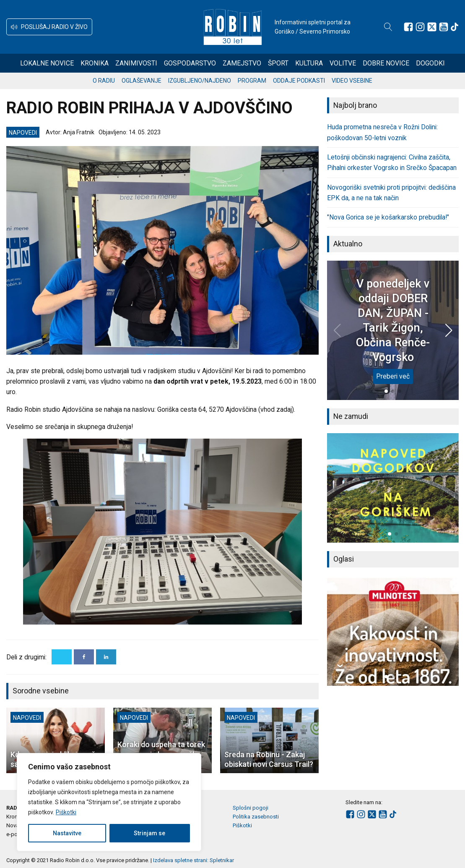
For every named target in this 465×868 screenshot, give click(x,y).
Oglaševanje (142, 81)
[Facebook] (84, 657)
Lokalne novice (47, 63)
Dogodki (430, 63)
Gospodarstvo (190, 63)
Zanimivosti (136, 63)
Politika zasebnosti (256, 817)
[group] (393, 488)
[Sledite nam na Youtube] (444, 27)
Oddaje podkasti (299, 81)
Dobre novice (386, 63)
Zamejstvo (242, 63)
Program (252, 81)
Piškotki (66, 812)
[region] (109, 802)
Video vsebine (352, 81)
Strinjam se (149, 833)
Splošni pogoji (251, 808)
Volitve (343, 63)
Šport (278, 63)
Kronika (95, 63)
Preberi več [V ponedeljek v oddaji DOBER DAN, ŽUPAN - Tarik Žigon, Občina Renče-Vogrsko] (393, 376)
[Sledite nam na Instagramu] (420, 27)
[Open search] (388, 27)
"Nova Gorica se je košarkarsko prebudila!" (388, 217)
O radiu (104, 81)
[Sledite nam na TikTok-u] (455, 27)
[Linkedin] (106, 657)
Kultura (309, 63)
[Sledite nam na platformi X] (432, 27)
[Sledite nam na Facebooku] (408, 27)
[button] (49, 27)
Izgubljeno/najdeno (200, 81)
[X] (62, 657)
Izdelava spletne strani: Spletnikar (194, 860)
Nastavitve (67, 833)
